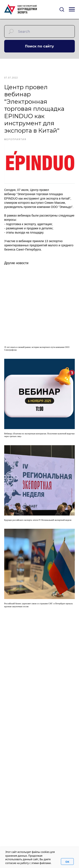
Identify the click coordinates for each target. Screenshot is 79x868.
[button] (62, 9)
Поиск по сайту (39, 46)
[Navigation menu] (72, 9)
